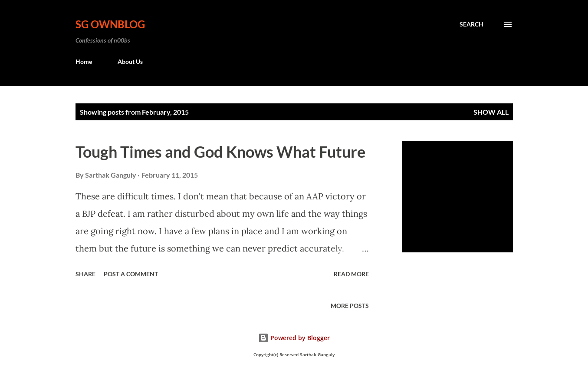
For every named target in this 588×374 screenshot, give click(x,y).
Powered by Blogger (294, 338)
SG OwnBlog (110, 24)
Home (84, 61)
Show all (491, 112)
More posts (350, 306)
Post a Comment (131, 274)
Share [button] (85, 274)
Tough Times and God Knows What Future (220, 152)
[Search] (471, 24)
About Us (130, 61)
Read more (351, 274)
